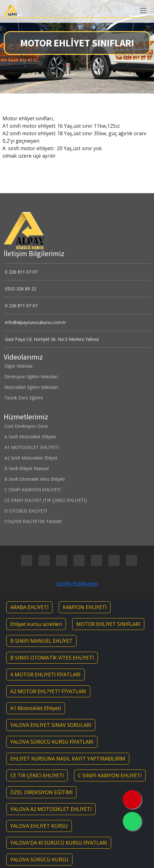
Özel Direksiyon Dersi (26, 426)
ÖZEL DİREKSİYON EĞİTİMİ (41, 792)
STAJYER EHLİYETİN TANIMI (33, 522)
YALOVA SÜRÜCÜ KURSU (39, 860)
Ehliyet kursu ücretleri (36, 624)
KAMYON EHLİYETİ (85, 607)
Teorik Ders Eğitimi (23, 398)
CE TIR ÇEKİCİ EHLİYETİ (37, 775)
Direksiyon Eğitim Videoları (31, 377)
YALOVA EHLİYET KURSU (39, 826)
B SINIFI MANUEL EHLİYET (41, 641)
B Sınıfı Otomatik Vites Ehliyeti (34, 479)
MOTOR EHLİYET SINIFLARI (108, 624)
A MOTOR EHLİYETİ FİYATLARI (45, 675)
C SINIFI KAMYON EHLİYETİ (32, 490)
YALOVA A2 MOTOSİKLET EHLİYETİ (51, 809)
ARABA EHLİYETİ (29, 607)
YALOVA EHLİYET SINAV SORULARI (51, 725)
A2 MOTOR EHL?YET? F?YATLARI (48, 691)
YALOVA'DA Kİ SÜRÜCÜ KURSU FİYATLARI (59, 843)
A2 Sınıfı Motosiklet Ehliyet (31, 458)
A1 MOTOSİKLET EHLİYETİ (31, 447)
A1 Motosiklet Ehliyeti (36, 708)
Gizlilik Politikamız (77, 584)
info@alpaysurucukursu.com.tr (35, 322)
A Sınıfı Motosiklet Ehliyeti (30, 437)
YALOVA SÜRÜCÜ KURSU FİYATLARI (52, 742)
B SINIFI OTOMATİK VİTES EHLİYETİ (52, 658)
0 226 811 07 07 (21, 272)
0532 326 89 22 (20, 289)
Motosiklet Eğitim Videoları (31, 387)
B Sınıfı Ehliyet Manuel (26, 469)
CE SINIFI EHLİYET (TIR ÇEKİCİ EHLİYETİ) (45, 500)
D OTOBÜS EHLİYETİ (25, 511)
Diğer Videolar (18, 366)
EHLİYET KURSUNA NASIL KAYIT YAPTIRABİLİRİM (68, 759)
